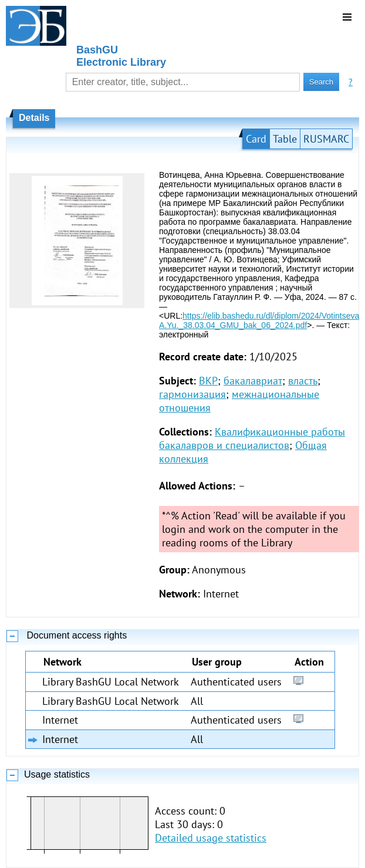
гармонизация (192, 394)
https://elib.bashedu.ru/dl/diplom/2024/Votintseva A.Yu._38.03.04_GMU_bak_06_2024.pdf (259, 320)
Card (256, 139)
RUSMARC (326, 139)
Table (285, 139)
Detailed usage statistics (211, 838)
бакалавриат (253, 381)
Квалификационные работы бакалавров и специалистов (252, 438)
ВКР (208, 381)
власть (303, 381)
